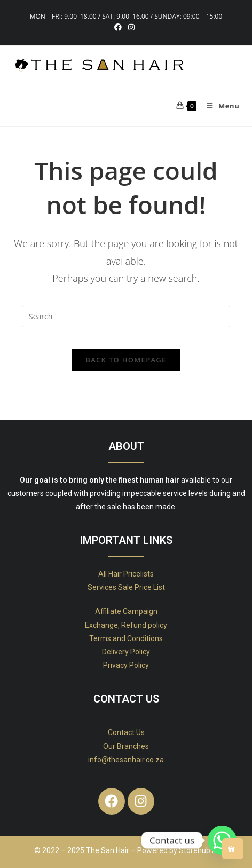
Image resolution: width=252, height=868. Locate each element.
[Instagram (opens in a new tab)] (131, 27)
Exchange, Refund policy (126, 625)
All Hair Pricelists (126, 574)
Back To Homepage (126, 360)
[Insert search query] (126, 317)
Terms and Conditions (126, 638)
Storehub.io (198, 850)
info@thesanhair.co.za (126, 760)
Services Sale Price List (126, 587)
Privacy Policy (126, 665)
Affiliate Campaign (126, 611)
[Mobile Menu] (219, 106)
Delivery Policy (126, 652)
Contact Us (126, 732)
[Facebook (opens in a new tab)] (120, 27)
